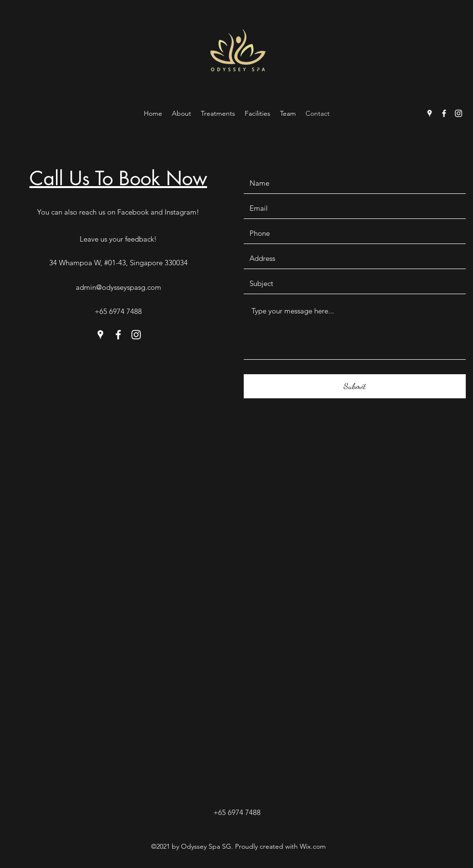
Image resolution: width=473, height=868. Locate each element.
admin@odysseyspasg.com (118, 287)
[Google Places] (430, 113)
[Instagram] (459, 113)
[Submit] (355, 386)
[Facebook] (444, 113)
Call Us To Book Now (118, 178)
